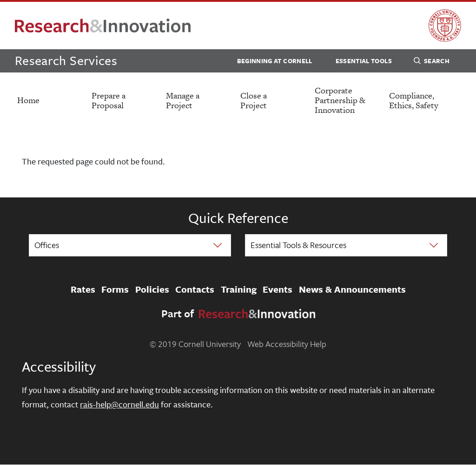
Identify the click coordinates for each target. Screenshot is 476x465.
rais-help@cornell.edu (119, 404)
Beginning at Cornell (275, 61)
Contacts (195, 289)
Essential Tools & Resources (298, 245)
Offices (47, 245)
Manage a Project (183, 100)
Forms (115, 289)
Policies (152, 289)
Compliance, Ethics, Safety (414, 100)
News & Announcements (352, 289)
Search (432, 62)
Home (28, 100)
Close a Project (254, 100)
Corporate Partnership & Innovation (340, 100)
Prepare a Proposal (109, 100)
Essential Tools (364, 61)
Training (239, 289)
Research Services (66, 60)
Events (278, 289)
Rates (83, 289)
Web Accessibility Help (287, 344)
